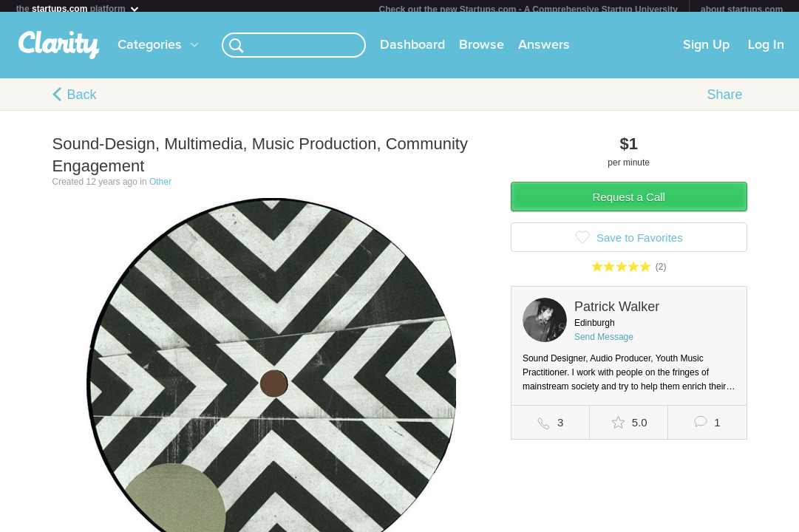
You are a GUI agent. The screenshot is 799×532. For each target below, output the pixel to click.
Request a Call (629, 203)
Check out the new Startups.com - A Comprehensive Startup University (528, 10)
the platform (78, 8)
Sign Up (706, 51)
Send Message (604, 343)
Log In (766, 51)
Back (82, 100)
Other (160, 188)
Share (724, 100)
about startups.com (742, 10)
